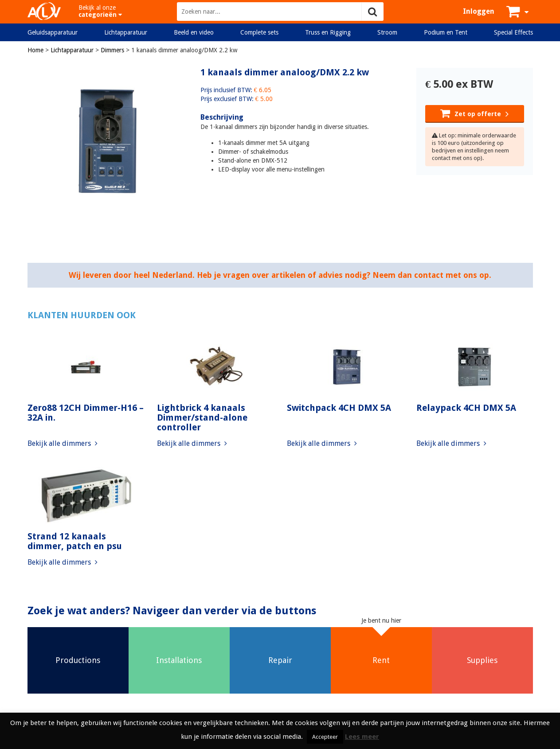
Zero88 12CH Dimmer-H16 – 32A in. (86, 413)
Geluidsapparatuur (53, 32)
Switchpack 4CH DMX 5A (339, 408)
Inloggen (479, 11)
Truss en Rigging (328, 32)
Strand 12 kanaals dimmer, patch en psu (75, 541)
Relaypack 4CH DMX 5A (466, 408)
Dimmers (112, 50)
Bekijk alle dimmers (63, 443)
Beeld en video (194, 32)
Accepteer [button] (325, 737)
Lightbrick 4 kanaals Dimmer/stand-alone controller (202, 417)
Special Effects (513, 32)
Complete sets (259, 32)
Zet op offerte (474, 113)
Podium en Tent (446, 32)
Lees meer (362, 737)
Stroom (387, 32)
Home (35, 50)
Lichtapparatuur (126, 32)
